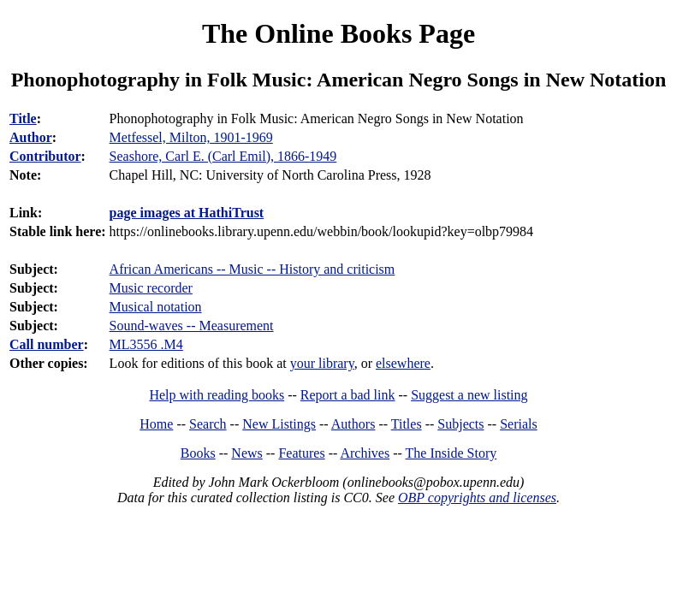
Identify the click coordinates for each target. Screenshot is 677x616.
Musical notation (156, 307)
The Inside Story (451, 453)
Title (23, 118)
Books (198, 453)
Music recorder (151, 288)
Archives (365, 453)
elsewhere (403, 363)
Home (156, 424)
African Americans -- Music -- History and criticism (252, 269)
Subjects (460, 424)
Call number (47, 344)
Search (208, 424)
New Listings (279, 424)
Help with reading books (217, 395)
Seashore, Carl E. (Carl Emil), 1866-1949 (223, 156)
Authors (353, 424)
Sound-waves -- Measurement (192, 326)
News (246, 453)
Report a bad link (348, 395)
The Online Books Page (338, 33)
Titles (407, 424)
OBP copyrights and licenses (477, 498)
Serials (519, 424)
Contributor (45, 156)
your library (322, 363)
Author (31, 137)
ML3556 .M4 (146, 344)
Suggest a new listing (469, 395)
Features (301, 453)
